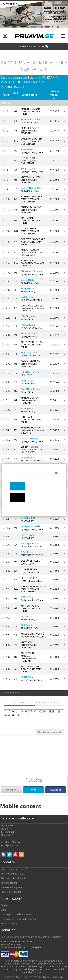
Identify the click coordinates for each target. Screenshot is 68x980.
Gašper (31, 188)
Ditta (3, 910)
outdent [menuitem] (26, 711)
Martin (29, 677)
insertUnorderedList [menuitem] (53, 711)
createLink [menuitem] (6, 715)
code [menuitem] (13, 715)
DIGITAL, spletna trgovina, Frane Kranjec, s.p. (39, 977)
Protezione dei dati (11, 892)
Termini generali (10, 883)
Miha (29, 288)
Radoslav (31, 119)
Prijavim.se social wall (13, 874)
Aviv (29, 333)
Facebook (55, 790)
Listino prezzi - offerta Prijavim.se (19, 919)
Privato (5, 905)
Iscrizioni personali (34, 47)
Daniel (28, 169)
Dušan (30, 543)
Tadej (28, 535)
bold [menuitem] (6, 711)
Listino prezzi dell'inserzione (16, 914)
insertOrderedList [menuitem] (50, 711)
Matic (29, 316)
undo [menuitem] (44, 711)
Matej (30, 372)
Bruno (29, 353)
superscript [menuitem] (35, 711)
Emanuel (32, 271)
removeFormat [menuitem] (18, 715)
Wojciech (30, 526)
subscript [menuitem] (31, 711)
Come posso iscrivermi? (14, 869)
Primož (28, 552)
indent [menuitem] (22, 711)
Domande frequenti (12, 887)
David (26, 625)
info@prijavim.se (10, 845)
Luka (27, 297)
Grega (27, 381)
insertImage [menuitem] (59, 711)
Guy (27, 597)
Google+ (11, 790)
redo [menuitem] (41, 711)
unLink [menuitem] (9, 715)
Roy (29, 438)
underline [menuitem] (17, 711)
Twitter (33, 790)
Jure (28, 280)
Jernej (27, 408)
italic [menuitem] (9, 711)
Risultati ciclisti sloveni (13, 878)
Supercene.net (9, 923)
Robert (30, 389)
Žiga (28, 325)
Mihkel (27, 149)
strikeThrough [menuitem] (13, 711)
